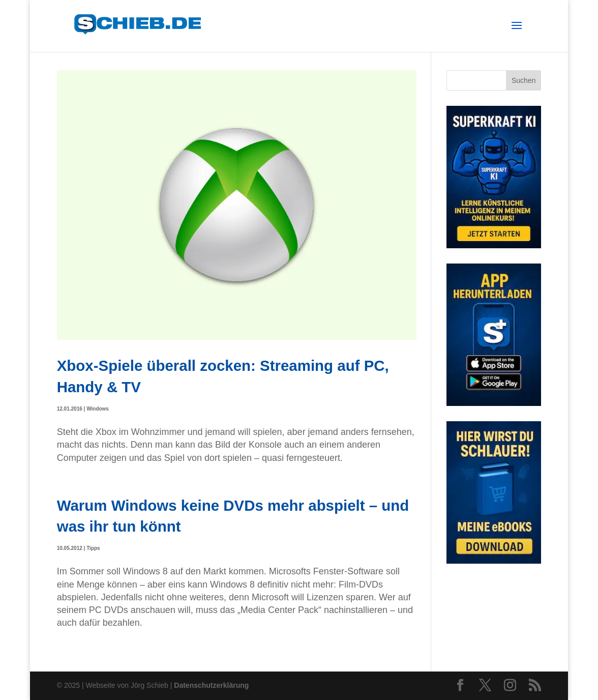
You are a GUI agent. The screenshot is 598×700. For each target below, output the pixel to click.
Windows (98, 409)
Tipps (93, 548)
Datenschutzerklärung (211, 685)
